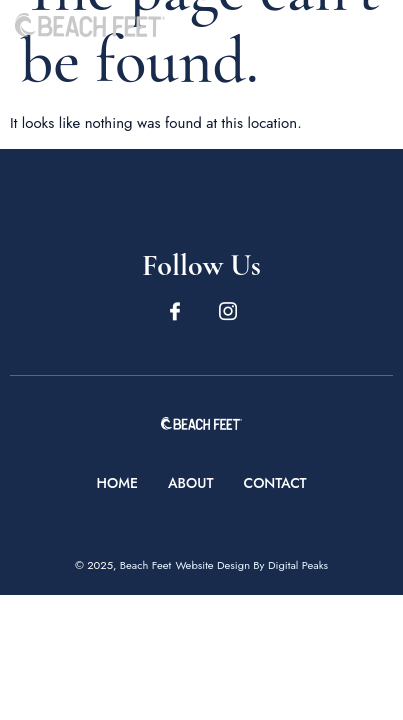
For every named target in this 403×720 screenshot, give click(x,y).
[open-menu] (375, 24)
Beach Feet (145, 565)
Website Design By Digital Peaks (251, 565)
